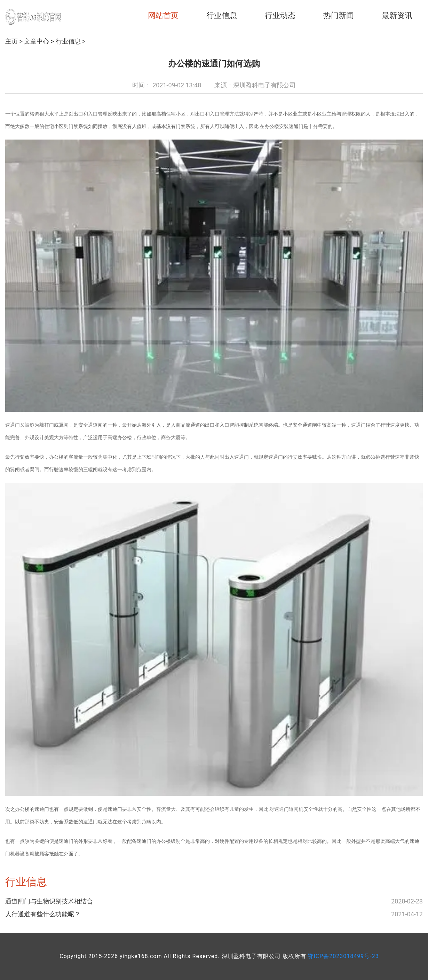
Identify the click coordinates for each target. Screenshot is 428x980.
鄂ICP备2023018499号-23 (343, 956)
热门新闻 (339, 15)
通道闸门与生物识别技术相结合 (49, 901)
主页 (11, 41)
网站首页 (163, 15)
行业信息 (222, 15)
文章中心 (37, 41)
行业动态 (280, 15)
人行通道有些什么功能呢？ (43, 914)
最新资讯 (397, 15)
